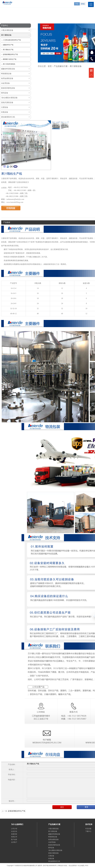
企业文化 (14, 831)
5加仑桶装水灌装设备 (9, 98)
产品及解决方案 (61, 66)
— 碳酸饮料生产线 (7, 45)
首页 (50, 66)
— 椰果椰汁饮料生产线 (9, 59)
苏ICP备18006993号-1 (50, 866)
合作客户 (14, 842)
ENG (83, 4)
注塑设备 (5, 107)
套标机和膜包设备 (8, 88)
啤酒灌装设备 (6, 74)
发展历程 (14, 834)
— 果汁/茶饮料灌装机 (8, 64)
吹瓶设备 (5, 112)
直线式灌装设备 (7, 103)
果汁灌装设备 (6, 35)
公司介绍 (14, 829)
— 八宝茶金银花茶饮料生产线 (11, 40)
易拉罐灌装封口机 (8, 117)
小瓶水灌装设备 (7, 30)
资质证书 (14, 837)
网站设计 (61, 866)
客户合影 (14, 839)
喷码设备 (5, 93)
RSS (87, 866)
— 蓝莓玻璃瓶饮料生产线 (9, 54)
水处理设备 (5, 83)
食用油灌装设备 (7, 78)
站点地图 (81, 866)
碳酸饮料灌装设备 (8, 69)
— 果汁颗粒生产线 (7, 50)
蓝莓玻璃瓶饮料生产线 (17, 811)
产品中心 (5, 25)
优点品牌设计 (73, 866)
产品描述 (7, 222)
